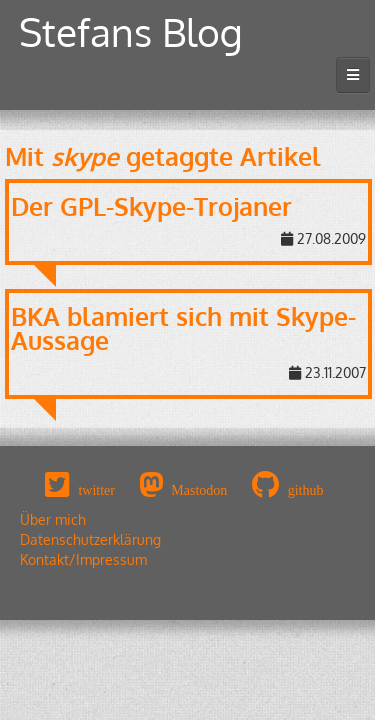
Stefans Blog (131, 31)
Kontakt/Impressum (83, 559)
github (306, 490)
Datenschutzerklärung (90, 539)
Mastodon (199, 490)
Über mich (53, 519)
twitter (96, 490)
